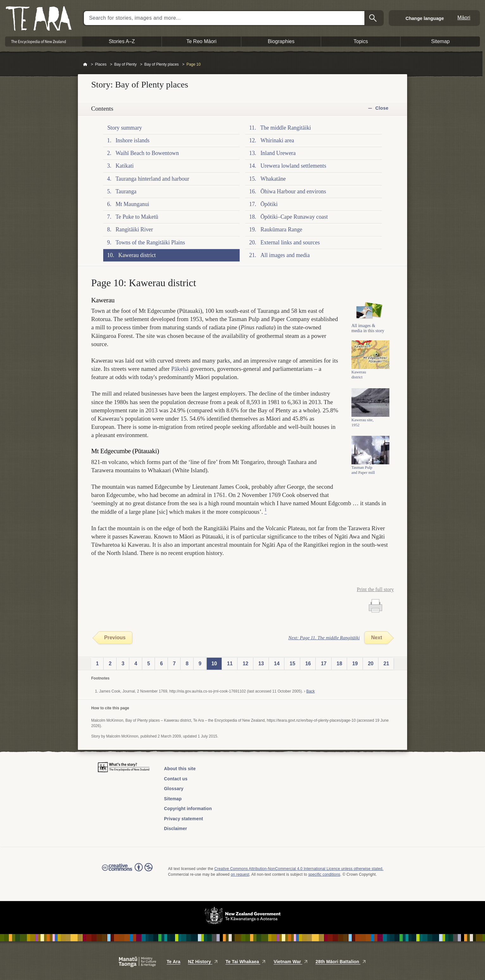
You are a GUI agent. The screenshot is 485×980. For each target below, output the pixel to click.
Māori (464, 18)
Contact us (176, 779)
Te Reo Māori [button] (202, 41)
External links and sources (290, 242)
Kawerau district (137, 255)
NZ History (203, 962)
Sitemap (173, 799)
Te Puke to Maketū (137, 217)
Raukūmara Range (281, 229)
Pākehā (180, 369)
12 (246, 664)
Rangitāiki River (134, 229)
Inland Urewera (278, 153)
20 (371, 664)
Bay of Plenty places (162, 64)
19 (355, 664)
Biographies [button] (281, 41)
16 (308, 664)
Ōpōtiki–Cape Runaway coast (294, 217)
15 (293, 664)
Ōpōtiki (269, 204)
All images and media (285, 255)
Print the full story (375, 589)
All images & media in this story (368, 334)
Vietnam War (291, 962)
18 (339, 664)
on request (240, 874)
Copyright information (188, 809)
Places (101, 64)
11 (230, 664)
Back (310, 691)
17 (324, 664)
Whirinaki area (277, 140)
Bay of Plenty (126, 64)
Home (85, 65)
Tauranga (126, 191)
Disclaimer (176, 828)
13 (261, 664)
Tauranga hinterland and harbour (152, 179)
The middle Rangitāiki (286, 128)
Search (374, 18)
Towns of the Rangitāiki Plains (150, 242)
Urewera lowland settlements (293, 166)
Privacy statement (183, 819)
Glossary (174, 789)
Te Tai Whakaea (246, 962)
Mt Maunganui (132, 204)
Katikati (125, 166)
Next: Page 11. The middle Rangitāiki (324, 638)
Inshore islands (132, 140)
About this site (180, 769)
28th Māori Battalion (341, 962)
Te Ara (173, 962)
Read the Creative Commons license (127, 872)
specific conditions (324, 874)
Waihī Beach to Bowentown (147, 153)
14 (277, 664)
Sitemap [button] (441, 41)
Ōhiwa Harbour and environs (293, 191)
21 (386, 664)
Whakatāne (273, 179)
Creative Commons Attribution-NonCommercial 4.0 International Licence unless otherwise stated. (299, 869)
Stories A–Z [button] (122, 41)
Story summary (125, 128)
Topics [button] (361, 41)
